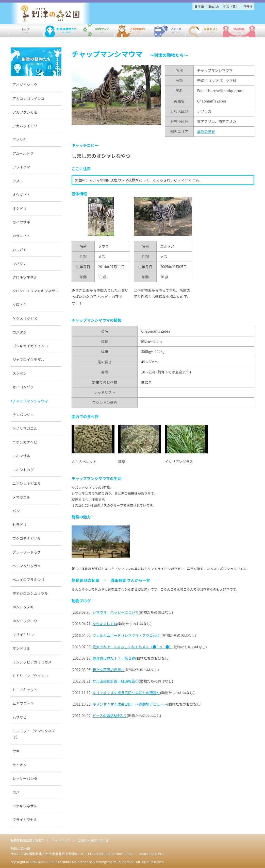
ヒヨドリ (20, 524)
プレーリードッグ (27, 552)
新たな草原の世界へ (109, 670)
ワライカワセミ (25, 820)
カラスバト (21, 236)
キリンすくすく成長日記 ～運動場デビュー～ (130, 704)
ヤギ (16, 751)
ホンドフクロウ (25, 621)
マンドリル (21, 648)
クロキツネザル (25, 277)
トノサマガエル (25, 428)
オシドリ (20, 208)
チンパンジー (23, 415)
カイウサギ (21, 222)
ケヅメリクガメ (25, 318)
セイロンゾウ (23, 387)
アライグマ (21, 167)
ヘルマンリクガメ (27, 566)
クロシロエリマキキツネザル (36, 291)
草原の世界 (206, 131)
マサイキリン (23, 635)
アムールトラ (23, 153)
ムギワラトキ (23, 703)
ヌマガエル (21, 497)
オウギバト (21, 195)
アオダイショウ (25, 84)
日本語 (199, 6)
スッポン (20, 373)
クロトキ (20, 304)
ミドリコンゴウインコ (30, 676)
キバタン (20, 263)
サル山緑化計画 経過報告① (116, 681)
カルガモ (20, 250)
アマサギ (20, 140)
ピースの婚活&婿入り (110, 716)
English (214, 6)
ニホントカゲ (23, 470)
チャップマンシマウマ (30, 401)
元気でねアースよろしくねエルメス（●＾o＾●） (133, 647)
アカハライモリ (25, 126)
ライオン (20, 765)
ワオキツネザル (25, 806)
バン (16, 511)
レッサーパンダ (25, 778)
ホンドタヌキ (23, 607)
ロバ (16, 792)
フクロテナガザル (27, 538)
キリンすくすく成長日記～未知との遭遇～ (126, 693)
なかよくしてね (105, 624)
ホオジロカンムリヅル (30, 593)
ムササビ (20, 717)
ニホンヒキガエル (27, 483)
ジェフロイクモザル (28, 360)
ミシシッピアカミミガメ (32, 662)
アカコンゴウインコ (28, 98)
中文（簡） (231, 6)
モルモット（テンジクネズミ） (34, 734)
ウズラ (18, 181)
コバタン (20, 332)
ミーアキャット (25, 690)
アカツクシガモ (25, 112)
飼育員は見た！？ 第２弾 (114, 658)
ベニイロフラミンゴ (28, 580)
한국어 (248, 6)
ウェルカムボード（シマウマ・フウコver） (127, 635)
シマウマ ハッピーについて (116, 612)
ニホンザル (21, 456)
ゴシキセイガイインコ (30, 346)
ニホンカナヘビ (25, 442)
